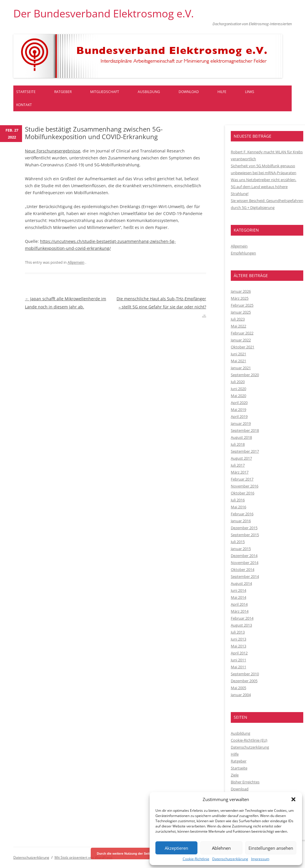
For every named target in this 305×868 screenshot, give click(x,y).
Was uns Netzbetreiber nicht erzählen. (264, 180)
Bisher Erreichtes (245, 782)
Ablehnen (221, 848)
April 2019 (239, 416)
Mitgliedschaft (105, 92)
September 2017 (245, 451)
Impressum (260, 859)
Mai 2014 (238, 597)
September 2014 (245, 576)
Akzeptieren (176, 848)
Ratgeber (63, 92)
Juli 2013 (238, 632)
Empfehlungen (243, 253)
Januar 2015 (241, 549)
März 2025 (240, 298)
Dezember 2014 (244, 556)
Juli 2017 (238, 465)
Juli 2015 (238, 542)
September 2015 (245, 535)
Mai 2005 (238, 688)
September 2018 (245, 430)
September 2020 (245, 375)
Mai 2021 (238, 361)
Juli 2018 (238, 444)
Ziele (235, 775)
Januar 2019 (241, 423)
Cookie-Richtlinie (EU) (249, 740)
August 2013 (241, 625)
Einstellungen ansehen (271, 848)
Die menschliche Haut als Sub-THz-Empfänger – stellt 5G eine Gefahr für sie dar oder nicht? (161, 307)
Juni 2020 (238, 389)
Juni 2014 (238, 590)
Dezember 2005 (244, 681)
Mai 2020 (238, 396)
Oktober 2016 (243, 493)
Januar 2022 (241, 340)
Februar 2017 (242, 479)
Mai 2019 (238, 410)
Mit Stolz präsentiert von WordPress (83, 857)
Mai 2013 (238, 646)
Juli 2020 (238, 382)
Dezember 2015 (244, 528)
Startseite (26, 92)
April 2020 (239, 403)
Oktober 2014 (243, 569)
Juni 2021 (238, 354)
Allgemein (76, 262)
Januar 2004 (241, 695)
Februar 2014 (242, 618)
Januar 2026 (241, 291)
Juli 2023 (238, 319)
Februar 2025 (242, 305)
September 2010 (245, 674)
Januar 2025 (241, 312)
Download (189, 92)
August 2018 (241, 437)
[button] (293, 799)
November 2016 (245, 486)
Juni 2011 (238, 660)
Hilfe (222, 92)
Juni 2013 (238, 639)
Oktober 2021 (243, 347)
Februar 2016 (242, 514)
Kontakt (24, 105)
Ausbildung (149, 92)
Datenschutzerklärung (230, 859)
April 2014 (239, 604)
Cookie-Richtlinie (196, 859)
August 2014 (241, 583)
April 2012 (239, 653)
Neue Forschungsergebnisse (53, 151)
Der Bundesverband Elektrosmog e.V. (104, 14)
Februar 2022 (242, 333)
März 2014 (240, 611)
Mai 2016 (238, 507)
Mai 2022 (238, 326)
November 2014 (245, 563)
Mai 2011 (238, 667)
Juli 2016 (238, 500)
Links (250, 92)
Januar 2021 (241, 368)
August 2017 (241, 458)
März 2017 (240, 472)
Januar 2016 (241, 521)
